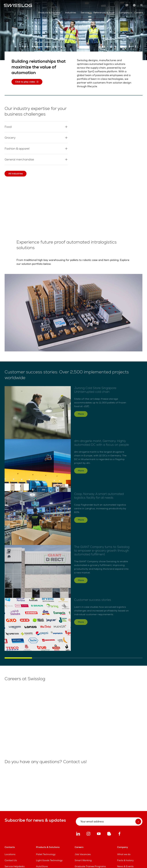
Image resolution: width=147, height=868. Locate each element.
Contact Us (11, 860)
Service (84, 13)
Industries (70, 13)
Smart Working (83, 860)
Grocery (10, 138)
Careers (138, 13)
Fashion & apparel (18, 148)
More (81, 416)
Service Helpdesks (15, 866)
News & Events (125, 866)
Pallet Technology (46, 854)
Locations (10, 854)
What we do (124, 854)
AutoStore (42, 866)
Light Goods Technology (49, 860)
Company (124, 13)
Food (8, 127)
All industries (16, 174)
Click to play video (27, 82)
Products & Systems (49, 13)
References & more (103, 13)
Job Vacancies (83, 854)
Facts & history (125, 860)
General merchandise (20, 159)
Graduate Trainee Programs (90, 866)
